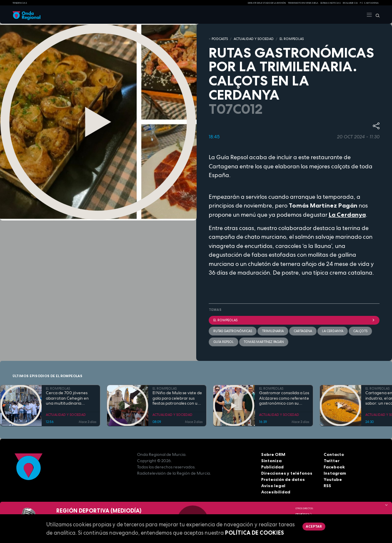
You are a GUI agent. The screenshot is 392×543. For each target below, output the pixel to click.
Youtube (333, 479)
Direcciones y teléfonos (287, 473)
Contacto (334, 454)
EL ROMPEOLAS (292, 39)
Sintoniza (271, 461)
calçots (360, 330)
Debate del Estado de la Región (267, 3)
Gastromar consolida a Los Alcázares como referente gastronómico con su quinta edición (284, 398)
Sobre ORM (273, 454)
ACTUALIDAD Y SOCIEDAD (254, 39)
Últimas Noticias (331, 3)
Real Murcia (350, 3)
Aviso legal (273, 486)
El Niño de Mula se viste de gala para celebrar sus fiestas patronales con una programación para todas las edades (177, 398)
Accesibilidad (276, 492)
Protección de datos (283, 479)
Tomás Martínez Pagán (264, 341)
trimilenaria (273, 330)
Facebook (334, 467)
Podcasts (220, 39)
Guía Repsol (223, 341)
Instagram (335, 473)
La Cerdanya (347, 215)
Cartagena (303, 330)
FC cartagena (369, 3)
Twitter (332, 461)
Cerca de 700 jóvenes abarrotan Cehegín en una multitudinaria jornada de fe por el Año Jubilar (69, 398)
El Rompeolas (294, 320)
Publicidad (272, 467)
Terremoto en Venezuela (303, 3)
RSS (327, 486)
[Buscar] (376, 15)
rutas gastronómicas (233, 330)
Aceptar (314, 526)
